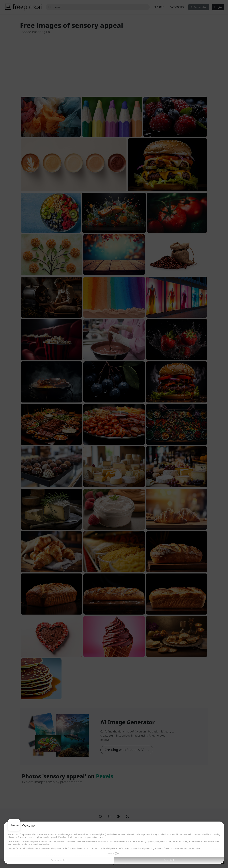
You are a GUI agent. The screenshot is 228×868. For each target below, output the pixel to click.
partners (27, 834)
